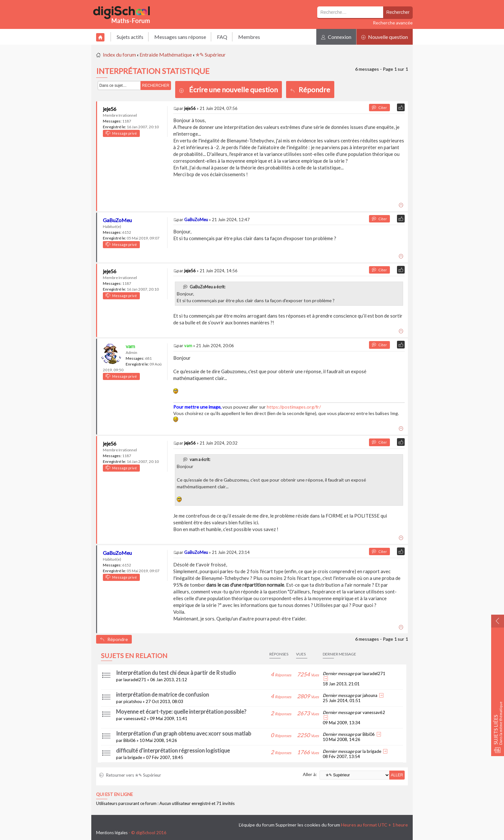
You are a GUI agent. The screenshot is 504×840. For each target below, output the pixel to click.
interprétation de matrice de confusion (162, 695)
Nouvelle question (385, 37)
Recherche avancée (393, 23)
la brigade (133, 757)
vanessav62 (135, 718)
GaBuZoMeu (117, 220)
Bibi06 (130, 740)
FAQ (222, 37)
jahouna (370, 695)
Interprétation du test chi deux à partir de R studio (176, 673)
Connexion (336, 37)
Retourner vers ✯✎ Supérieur (130, 775)
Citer (379, 108)
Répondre (310, 90)
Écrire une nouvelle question (233, 90)
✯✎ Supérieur (211, 54)
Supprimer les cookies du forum (308, 825)
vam (130, 346)
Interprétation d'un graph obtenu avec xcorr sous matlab (184, 733)
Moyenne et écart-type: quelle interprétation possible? (181, 712)
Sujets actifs (130, 37)
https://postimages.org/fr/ (294, 407)
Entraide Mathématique (166, 54)
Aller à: (310, 774)
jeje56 (110, 109)
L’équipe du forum (257, 825)
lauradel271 (135, 680)
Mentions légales (112, 833)
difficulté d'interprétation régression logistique (173, 750)
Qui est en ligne (114, 794)
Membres (249, 37)
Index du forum (119, 54)
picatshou (133, 701)
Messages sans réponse (180, 37)
